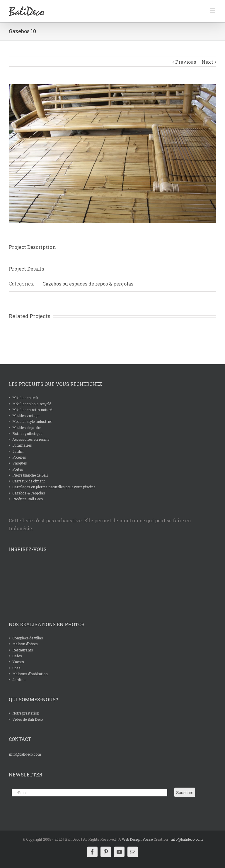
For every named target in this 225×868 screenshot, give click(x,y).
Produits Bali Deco (28, 499)
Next (207, 62)
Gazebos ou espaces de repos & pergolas (88, 284)
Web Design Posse (137, 839)
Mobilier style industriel (32, 421)
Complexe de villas (28, 638)
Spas (16, 668)
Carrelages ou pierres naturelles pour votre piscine (54, 487)
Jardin (18, 451)
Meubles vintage (26, 416)
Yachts (18, 662)
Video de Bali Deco (28, 719)
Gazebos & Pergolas (29, 493)
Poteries (19, 457)
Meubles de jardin (27, 428)
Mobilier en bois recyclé (32, 404)
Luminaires (22, 445)
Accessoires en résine (31, 439)
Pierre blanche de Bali (30, 475)
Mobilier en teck (25, 398)
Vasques (20, 463)
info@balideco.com (25, 754)
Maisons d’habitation (30, 674)
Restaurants (23, 650)
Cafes (17, 656)
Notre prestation (26, 713)
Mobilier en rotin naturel (32, 410)
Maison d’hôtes (25, 644)
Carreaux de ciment (29, 481)
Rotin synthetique (27, 433)
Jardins (19, 680)
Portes (18, 469)
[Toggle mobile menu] (213, 10)
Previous (186, 62)
